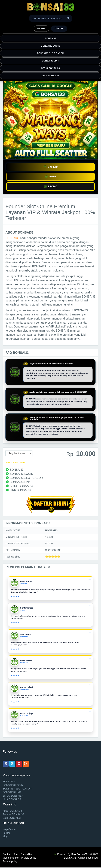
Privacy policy (29, 858)
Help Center (9, 829)
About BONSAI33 (12, 811)
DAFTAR (51, 167)
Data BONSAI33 (12, 818)
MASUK (41, 29)
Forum (6, 833)
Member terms (11, 858)
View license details (15, 462)
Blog (5, 836)
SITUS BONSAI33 (50, 68)
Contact (7, 854)
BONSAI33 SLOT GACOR (50, 53)
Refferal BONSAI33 (13, 814)
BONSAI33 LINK (51, 61)
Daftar (59, 29)
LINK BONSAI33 (51, 76)
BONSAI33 (51, 38)
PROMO (51, 187)
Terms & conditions (24, 854)
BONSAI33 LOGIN (50, 46)
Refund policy (10, 861)
